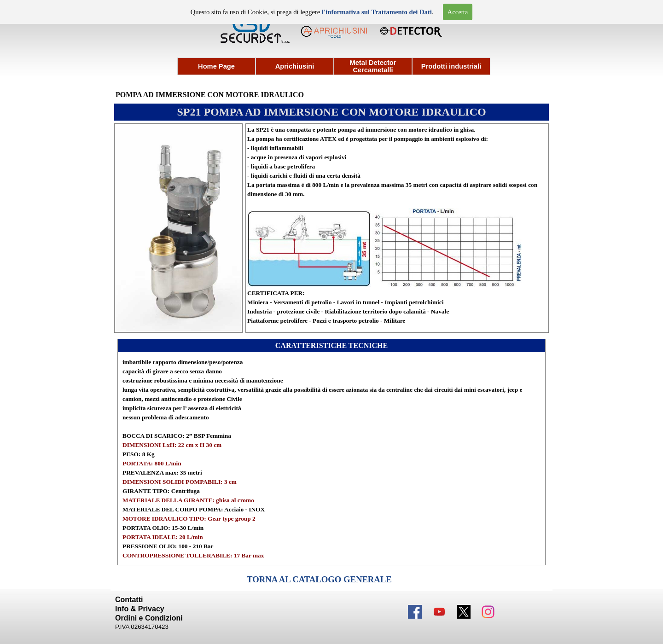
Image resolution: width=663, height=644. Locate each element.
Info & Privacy (140, 609)
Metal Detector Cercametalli (373, 66)
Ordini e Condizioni (149, 618)
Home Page (216, 66)
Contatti (129, 600)
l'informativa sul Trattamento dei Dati (377, 12)
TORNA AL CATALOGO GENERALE (319, 579)
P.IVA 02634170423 (142, 627)
